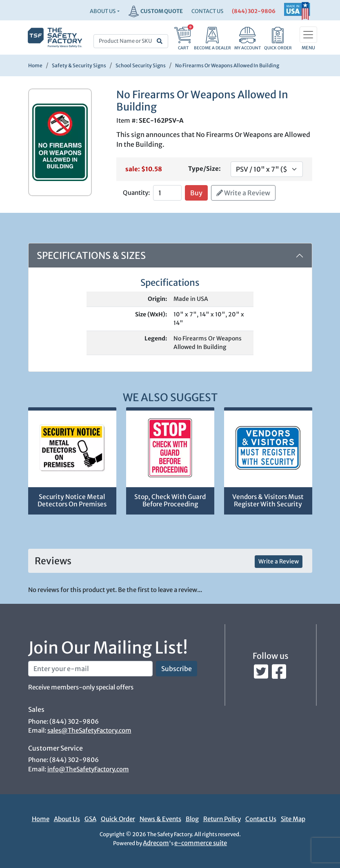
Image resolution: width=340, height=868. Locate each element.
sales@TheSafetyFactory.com (89, 730)
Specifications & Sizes (91, 255)
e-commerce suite (201, 843)
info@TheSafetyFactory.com (88, 769)
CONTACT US (207, 11)
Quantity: (136, 193)
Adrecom (156, 843)
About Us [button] (103, 11)
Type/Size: (204, 169)
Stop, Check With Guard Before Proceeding (170, 501)
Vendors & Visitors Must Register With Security (268, 501)
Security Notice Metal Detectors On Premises (72, 501)
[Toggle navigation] (308, 35)
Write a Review (243, 193)
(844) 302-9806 (254, 11)
